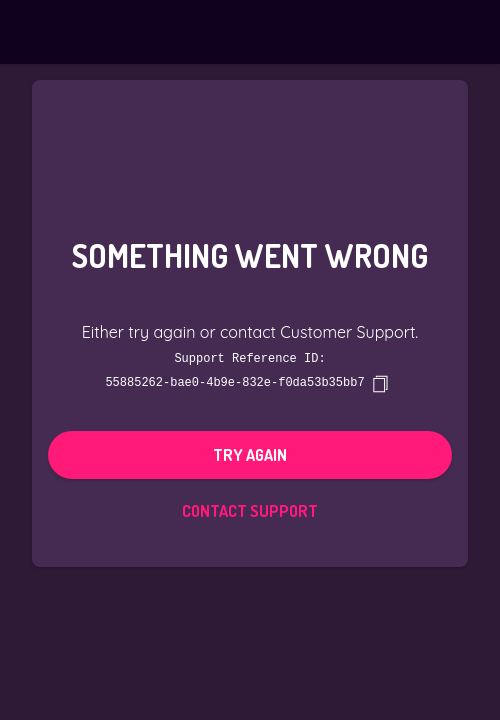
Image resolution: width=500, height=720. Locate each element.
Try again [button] (250, 454)
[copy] (380, 383)
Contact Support (250, 510)
